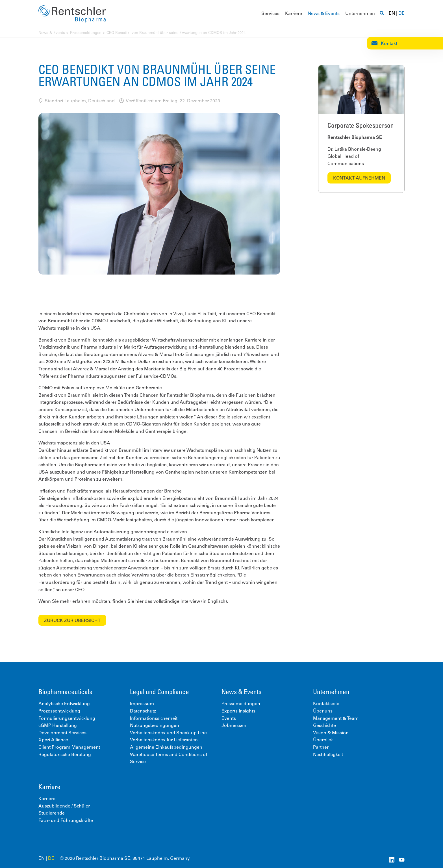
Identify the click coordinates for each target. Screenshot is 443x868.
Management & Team (336, 719)
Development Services (62, 733)
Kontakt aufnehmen (359, 178)
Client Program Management (69, 748)
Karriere (294, 14)
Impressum (142, 704)
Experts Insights (238, 711)
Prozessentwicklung (59, 711)
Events (229, 719)
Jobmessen (234, 726)
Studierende (52, 813)
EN (392, 14)
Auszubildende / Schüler (64, 806)
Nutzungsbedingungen (155, 726)
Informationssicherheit (154, 719)
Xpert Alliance (53, 740)
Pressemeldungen (86, 33)
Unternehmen (360, 14)
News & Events (324, 14)
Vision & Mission (331, 733)
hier (139, 602)
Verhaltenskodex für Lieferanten (164, 740)
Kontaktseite (326, 704)
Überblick (323, 740)
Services (270, 14)
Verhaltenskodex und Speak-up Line (168, 733)
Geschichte (324, 726)
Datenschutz (143, 711)
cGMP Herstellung (58, 726)
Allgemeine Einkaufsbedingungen (166, 748)
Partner (321, 748)
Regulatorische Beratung (65, 755)
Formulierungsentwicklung (67, 719)
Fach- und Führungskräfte (66, 821)
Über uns (323, 711)
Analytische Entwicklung (64, 704)
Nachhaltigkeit (328, 755)
